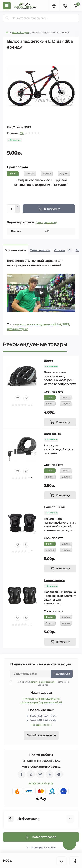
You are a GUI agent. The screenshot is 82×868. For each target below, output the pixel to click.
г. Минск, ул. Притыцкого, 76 (41, 699)
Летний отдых (20, 32)
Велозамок (52, 434)
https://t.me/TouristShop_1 (59, 774)
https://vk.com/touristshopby (40, 774)
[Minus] (18, 211)
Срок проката (17, 167)
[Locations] (54, 6)
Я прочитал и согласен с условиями (42, 683)
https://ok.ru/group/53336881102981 (50, 774)
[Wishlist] (17, 398)
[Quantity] (11, 209)
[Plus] (18, 207)
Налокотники (54, 580)
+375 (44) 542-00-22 (43, 716)
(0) (22, 133)
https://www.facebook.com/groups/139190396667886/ (22, 774)
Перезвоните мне (41, 725)
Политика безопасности (43, 682)
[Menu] (7, 6)
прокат (20, 324)
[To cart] (60, 422)
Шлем (48, 361)
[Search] (7, 18)
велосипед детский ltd (44, 324)
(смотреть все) (46, 222)
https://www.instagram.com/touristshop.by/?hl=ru (31, 774)
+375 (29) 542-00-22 (43, 720)
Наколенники (54, 507)
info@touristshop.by (41, 783)
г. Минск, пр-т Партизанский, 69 (41, 702)
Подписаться (62, 674)
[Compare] (26, 398)
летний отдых (17, 329)
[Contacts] (65, 6)
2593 (66, 324)
